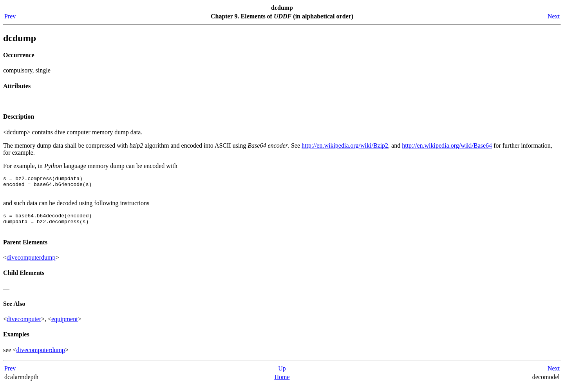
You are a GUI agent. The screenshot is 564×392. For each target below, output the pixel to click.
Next (554, 16)
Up (282, 375)
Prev (10, 16)
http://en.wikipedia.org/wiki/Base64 (447, 145)
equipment (65, 326)
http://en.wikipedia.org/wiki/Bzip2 (345, 145)
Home (282, 384)
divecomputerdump (31, 265)
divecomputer (24, 326)
